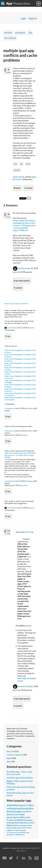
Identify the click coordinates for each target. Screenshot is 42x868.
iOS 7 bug (29, 532)
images (29, 820)
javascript (12, 817)
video (31, 805)
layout (10, 828)
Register (33, 18)
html (29, 811)
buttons (11, 811)
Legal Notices (15, 848)
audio (29, 825)
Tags (30, 33)
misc (9, 762)
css (15, 820)
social (29, 828)
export (23, 805)
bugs (34, 177)
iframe (10, 820)
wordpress (17, 830)
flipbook (11, 825)
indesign (11, 823)
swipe (21, 823)
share (22, 834)
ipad (15, 164)
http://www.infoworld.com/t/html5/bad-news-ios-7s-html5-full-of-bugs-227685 (20, 455)
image (24, 825)
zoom (27, 817)
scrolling (16, 834)
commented (12, 328)
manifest (17, 170)
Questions (8, 33)
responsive (21, 828)
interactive (29, 823)
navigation (28, 808)
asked (16, 177)
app (21, 164)
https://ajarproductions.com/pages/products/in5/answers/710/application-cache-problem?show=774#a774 (24, 225)
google (10, 834)
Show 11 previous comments (16, 303)
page (18, 811)
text (17, 814)
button (10, 814)
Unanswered (20, 33)
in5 (14, 736)
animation (13, 805)
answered (22, 268)
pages (9, 830)
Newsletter (6, 848)
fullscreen (25, 832)
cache (28, 164)
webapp (11, 808)
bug (14, 828)
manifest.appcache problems (20, 778)
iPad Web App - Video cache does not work (19, 773)
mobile (21, 817)
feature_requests (15, 755)
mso (24, 811)
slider (22, 814)
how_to (10, 751)
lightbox (21, 820)
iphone (18, 825)
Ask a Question (10, 38)
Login (23, 18)
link (16, 823)
